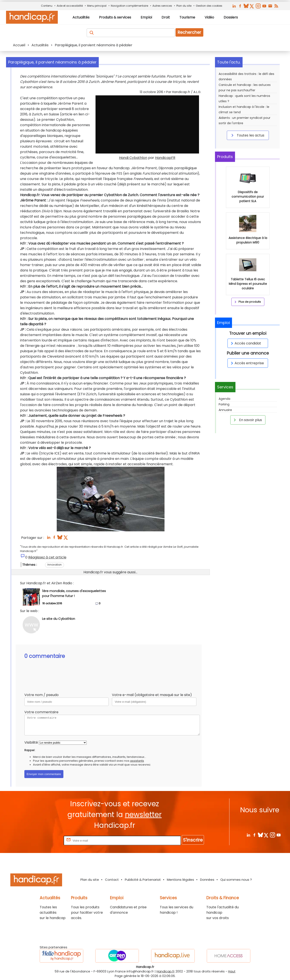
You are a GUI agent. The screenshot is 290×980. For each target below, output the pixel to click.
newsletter (143, 815)
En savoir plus (247, 420)
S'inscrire (193, 840)
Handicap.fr (166, 971)
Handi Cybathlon (133, 158)
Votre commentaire (41, 712)
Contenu (47, 6)
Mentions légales (180, 880)
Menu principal (97, 6)
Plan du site (184, 6)
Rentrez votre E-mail (45, 840)
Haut (232, 971)
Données (207, 880)
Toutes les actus (247, 135)
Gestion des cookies (209, 6)
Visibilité (31, 742)
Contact (112, 880)
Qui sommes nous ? (236, 880)
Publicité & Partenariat (143, 880)
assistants (137, 761)
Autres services (162, 6)
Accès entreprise (247, 363)
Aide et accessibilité (70, 6)
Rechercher (189, 32)
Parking (224, 404)
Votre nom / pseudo (42, 695)
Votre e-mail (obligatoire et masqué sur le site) (152, 695)
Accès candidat (245, 343)
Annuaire (225, 410)
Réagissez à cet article (47, 557)
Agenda (224, 399)
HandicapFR (165, 158)
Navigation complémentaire (129, 6)
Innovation (55, 565)
